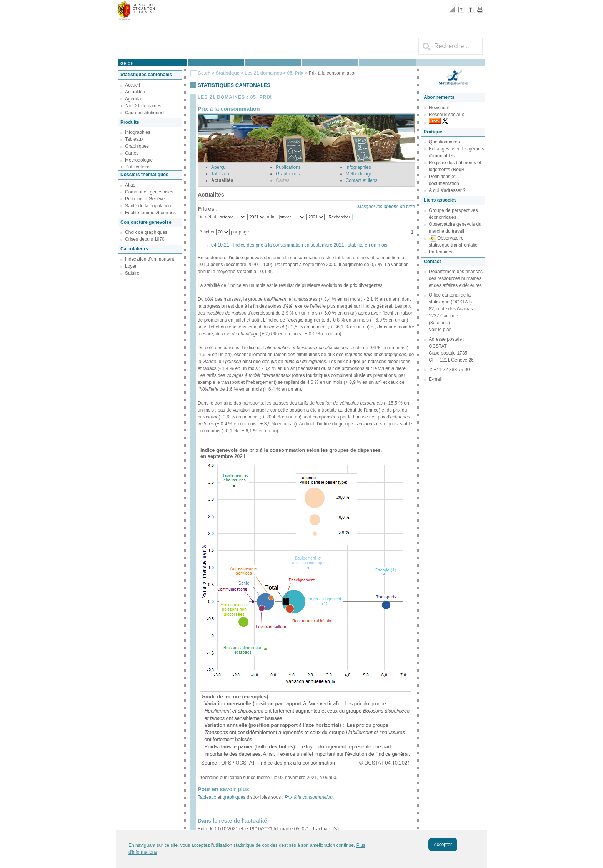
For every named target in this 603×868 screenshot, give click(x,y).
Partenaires (441, 252)
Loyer (131, 266)
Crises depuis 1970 (145, 239)
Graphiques (137, 146)
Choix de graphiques (146, 232)
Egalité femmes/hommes (150, 213)
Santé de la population (148, 206)
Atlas (130, 185)
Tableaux (134, 139)
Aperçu (218, 167)
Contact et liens (362, 180)
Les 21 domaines (263, 73)
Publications (138, 167)
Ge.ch (204, 73)
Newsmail (439, 108)
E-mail (435, 379)
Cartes (132, 153)
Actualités (135, 92)
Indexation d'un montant (150, 259)
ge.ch (127, 63)
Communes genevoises (149, 192)
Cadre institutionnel (145, 113)
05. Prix (296, 73)
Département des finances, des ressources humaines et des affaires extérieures (456, 278)
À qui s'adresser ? (447, 190)
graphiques (234, 797)
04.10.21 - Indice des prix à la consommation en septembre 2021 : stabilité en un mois (299, 245)
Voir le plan (440, 330)
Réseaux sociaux (446, 115)
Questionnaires (444, 142)
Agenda (133, 99)
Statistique (227, 73)
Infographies (138, 132)
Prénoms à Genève (145, 199)
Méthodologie (139, 160)
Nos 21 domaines (143, 106)
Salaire (132, 273)
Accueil (132, 85)
